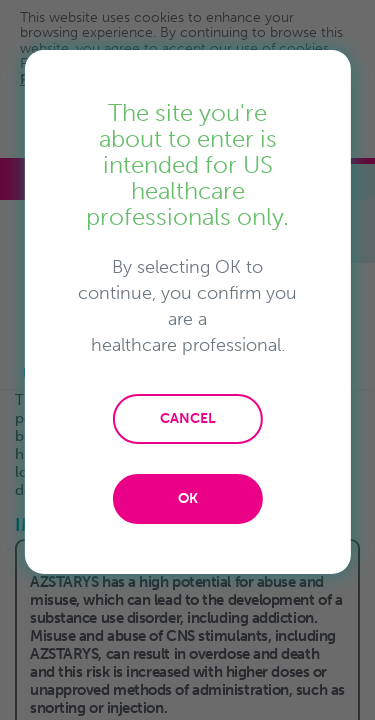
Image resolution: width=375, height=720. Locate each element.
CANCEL (188, 418)
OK (188, 498)
